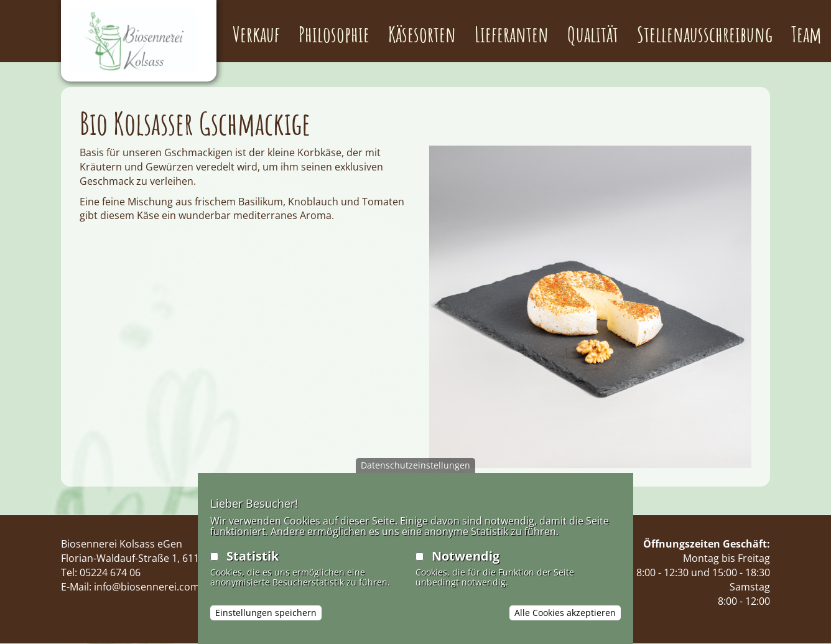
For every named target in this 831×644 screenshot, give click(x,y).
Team (806, 34)
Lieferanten (512, 34)
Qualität (593, 34)
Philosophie (334, 34)
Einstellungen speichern (266, 613)
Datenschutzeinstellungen (415, 465)
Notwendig (466, 556)
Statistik (253, 556)
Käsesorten (422, 34)
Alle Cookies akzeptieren (565, 613)
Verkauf (256, 34)
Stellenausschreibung (705, 34)
